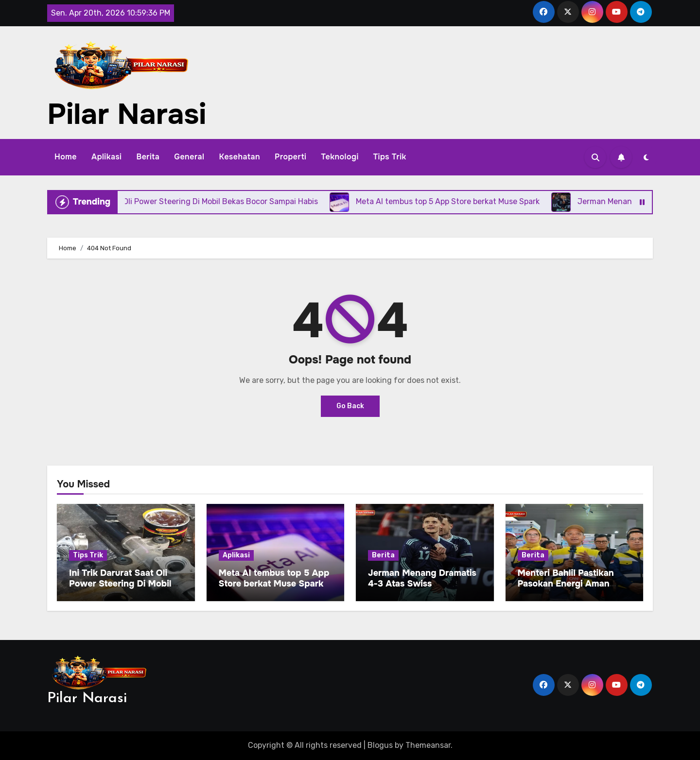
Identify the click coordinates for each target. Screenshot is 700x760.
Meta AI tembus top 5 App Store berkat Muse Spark (274, 578)
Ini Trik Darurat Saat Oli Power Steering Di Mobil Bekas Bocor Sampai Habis (125, 583)
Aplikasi (106, 157)
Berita (148, 157)
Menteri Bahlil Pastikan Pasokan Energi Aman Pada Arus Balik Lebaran (569, 583)
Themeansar (428, 745)
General (189, 157)
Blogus (380, 745)
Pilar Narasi (127, 114)
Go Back (350, 406)
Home (66, 157)
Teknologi (340, 157)
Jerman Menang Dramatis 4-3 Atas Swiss (422, 578)
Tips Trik (390, 157)
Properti (290, 157)
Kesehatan (239, 157)
